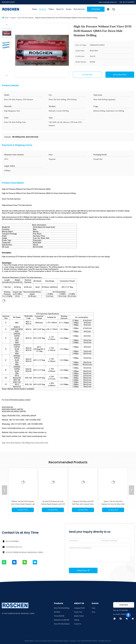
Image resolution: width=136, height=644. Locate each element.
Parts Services (79, 9)
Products (43, 9)
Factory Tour (78, 612)
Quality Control (79, 616)
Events (69, 9)
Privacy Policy (29, 641)
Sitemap (77, 620)
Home (35, 9)
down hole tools (42, 443)
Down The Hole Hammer (26, 18)
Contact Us (78, 624)
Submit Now (83, 570)
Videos (51, 9)
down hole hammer (13, 443)
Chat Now (96, 9)
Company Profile (79, 608)
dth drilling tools (28, 443)
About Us (60, 9)
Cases (94, 608)
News (93, 612)
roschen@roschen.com (14, 547)
